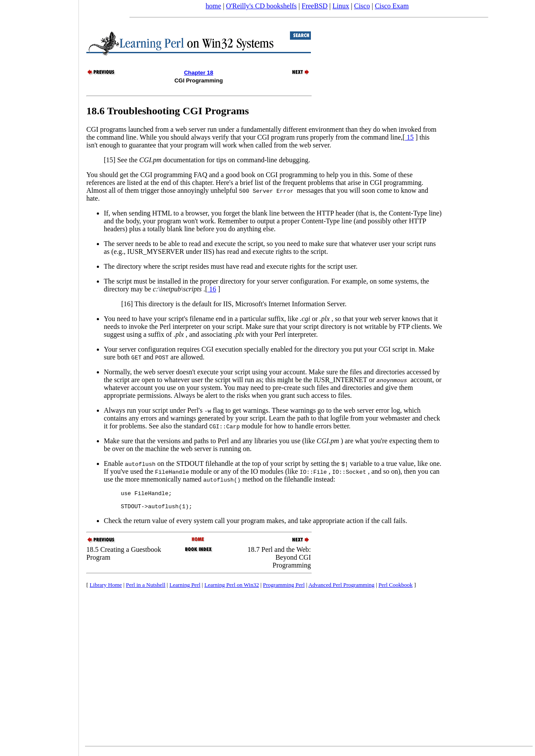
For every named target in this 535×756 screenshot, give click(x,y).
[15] (110, 160)
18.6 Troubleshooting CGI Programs (168, 111)
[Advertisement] (39, 375)
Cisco (362, 6)
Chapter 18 (199, 73)
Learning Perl (185, 589)
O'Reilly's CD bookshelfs (261, 6)
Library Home (106, 589)
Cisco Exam (392, 6)
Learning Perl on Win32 (232, 589)
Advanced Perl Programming (341, 589)
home (214, 6)
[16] (127, 304)
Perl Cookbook (395, 589)
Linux (341, 6)
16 (212, 289)
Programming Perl (284, 589)
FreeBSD (315, 6)
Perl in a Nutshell (146, 589)
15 (409, 137)
